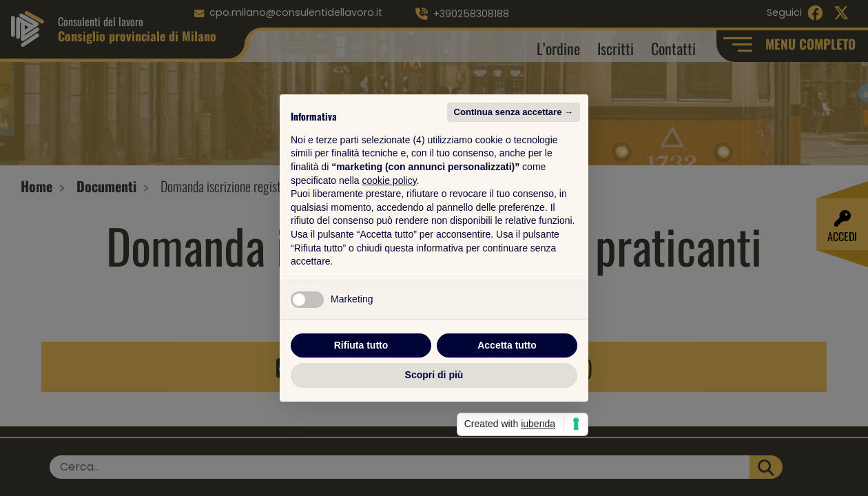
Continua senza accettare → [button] (514, 112)
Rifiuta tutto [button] (361, 345)
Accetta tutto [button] (507, 345)
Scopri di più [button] (434, 375)
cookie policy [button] (390, 180)
